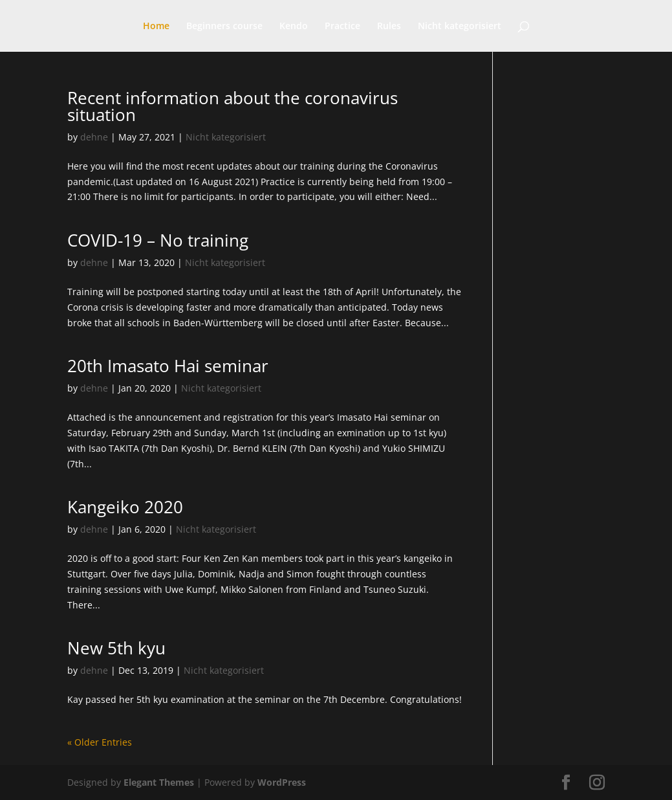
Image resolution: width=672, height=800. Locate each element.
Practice (342, 27)
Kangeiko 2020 (125, 507)
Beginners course (224, 27)
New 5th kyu (116, 648)
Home (156, 27)
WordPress (282, 782)
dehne (94, 137)
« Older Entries (100, 742)
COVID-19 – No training (158, 240)
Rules (389, 27)
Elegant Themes (159, 782)
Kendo (294, 27)
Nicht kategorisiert (460, 27)
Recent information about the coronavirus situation (233, 106)
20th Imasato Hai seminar (168, 366)
